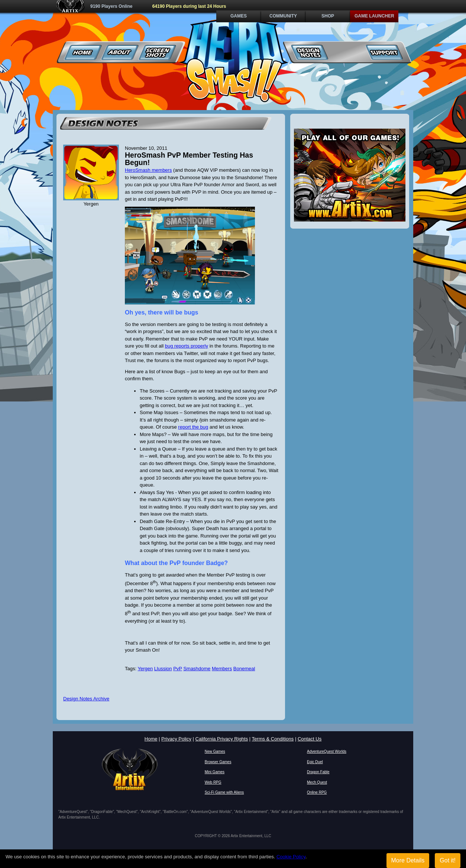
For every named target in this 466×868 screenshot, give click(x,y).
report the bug (193, 427)
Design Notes (310, 52)
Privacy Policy (176, 739)
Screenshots (157, 52)
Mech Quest (317, 782)
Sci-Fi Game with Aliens (224, 792)
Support (384, 52)
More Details (408, 860)
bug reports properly (187, 346)
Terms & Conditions (273, 739)
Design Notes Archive (86, 699)
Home (83, 52)
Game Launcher (374, 16)
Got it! (448, 860)
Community (283, 16)
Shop (328, 16)
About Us (120, 52)
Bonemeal (244, 669)
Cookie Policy (291, 857)
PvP (178, 669)
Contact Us (310, 739)
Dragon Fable (318, 772)
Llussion (163, 669)
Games (239, 16)
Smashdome (197, 669)
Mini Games (215, 772)
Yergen (145, 669)
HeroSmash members (148, 170)
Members (222, 669)
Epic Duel (315, 762)
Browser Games (218, 762)
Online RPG (317, 792)
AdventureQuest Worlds (327, 751)
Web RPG (213, 782)
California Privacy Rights (222, 739)
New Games (215, 751)
